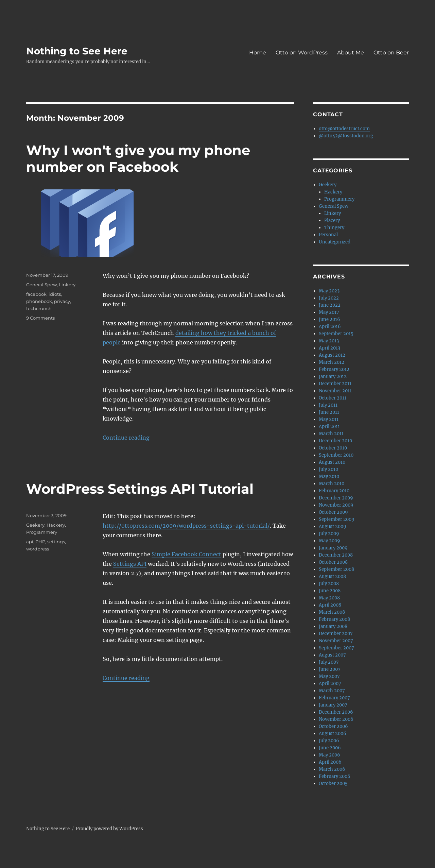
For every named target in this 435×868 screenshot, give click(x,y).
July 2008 (329, 584)
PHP (40, 542)
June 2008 (330, 591)
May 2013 (329, 341)
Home (258, 53)
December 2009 (336, 498)
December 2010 (335, 441)
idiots (55, 294)
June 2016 (329, 319)
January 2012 (333, 377)
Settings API (130, 564)
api (30, 542)
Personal (328, 235)
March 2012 (332, 362)
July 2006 (329, 741)
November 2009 (336, 505)
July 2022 (329, 298)
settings (56, 542)
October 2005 (333, 784)
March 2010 (332, 484)
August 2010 (332, 462)
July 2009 (329, 534)
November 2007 (336, 641)
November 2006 (336, 719)
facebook (36, 294)
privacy (62, 301)
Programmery (42, 532)
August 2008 (332, 576)
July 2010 (328, 469)
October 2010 (333, 448)
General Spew (41, 285)
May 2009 (329, 541)
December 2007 (336, 634)
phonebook (39, 301)
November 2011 (335, 391)
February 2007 (334, 698)
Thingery (334, 228)
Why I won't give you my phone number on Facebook (138, 158)
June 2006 (330, 748)
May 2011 (329, 419)
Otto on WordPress (302, 53)
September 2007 (336, 648)
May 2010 (329, 476)
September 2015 (336, 334)
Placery (332, 220)
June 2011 (329, 412)
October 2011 (333, 398)
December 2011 (335, 384)
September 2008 (336, 569)
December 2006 (336, 712)
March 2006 (332, 769)
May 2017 (329, 312)
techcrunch (39, 308)
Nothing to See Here (77, 51)
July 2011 (328, 405)
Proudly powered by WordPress (109, 829)
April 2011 (329, 427)
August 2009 (333, 526)
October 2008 (333, 562)
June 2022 (330, 305)
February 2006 (335, 776)
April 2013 (329, 348)
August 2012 (332, 355)
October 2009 (333, 512)
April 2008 (330, 605)
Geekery (35, 525)
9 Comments (40, 318)
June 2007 (330, 669)
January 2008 (333, 626)
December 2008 (336, 555)
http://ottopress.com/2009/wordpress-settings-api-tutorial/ (186, 526)
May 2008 (329, 598)
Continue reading (126, 438)
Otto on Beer (391, 53)
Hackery (56, 525)
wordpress (38, 549)
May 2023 (329, 291)
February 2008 (334, 619)
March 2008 (332, 612)
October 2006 (333, 726)
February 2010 (334, 491)
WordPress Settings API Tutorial (140, 489)
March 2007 (332, 691)
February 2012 (334, 369)
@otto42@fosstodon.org (346, 136)
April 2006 (330, 762)
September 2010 (336, 455)
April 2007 (330, 684)
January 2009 (333, 548)
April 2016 (330, 327)
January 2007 (333, 705)
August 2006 (333, 734)
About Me (351, 53)
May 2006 (329, 755)
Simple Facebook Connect (186, 554)
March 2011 (331, 434)
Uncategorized (335, 242)
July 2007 (329, 662)
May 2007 (329, 676)
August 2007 (332, 655)
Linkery (67, 285)
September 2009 (337, 519)
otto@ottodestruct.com (344, 129)
